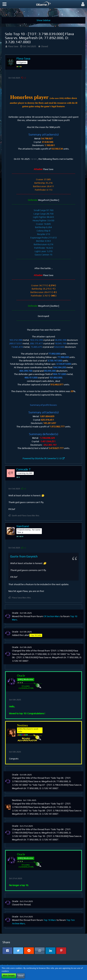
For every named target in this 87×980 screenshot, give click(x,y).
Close (21, 976)
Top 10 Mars (50, 920)
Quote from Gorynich (24, 556)
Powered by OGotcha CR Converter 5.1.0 (42, 458)
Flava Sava (13, 46)
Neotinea (17, 800)
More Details (9, 976)
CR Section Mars (52, 616)
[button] (4, 4)
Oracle (15, 613)
